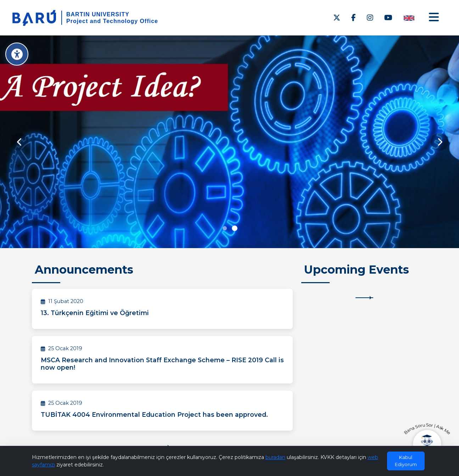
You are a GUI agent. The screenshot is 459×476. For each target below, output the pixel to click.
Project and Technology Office (112, 21)
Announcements (84, 270)
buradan (275, 457)
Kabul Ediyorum (406, 461)
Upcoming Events (357, 270)
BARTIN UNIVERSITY (98, 14)
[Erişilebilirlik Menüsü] (17, 54)
